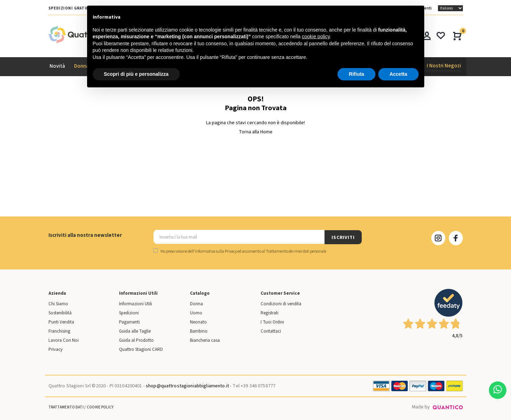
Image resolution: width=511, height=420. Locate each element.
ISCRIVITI (343, 237)
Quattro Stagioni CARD (141, 349)
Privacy (55, 349)
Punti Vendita (61, 322)
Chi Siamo (58, 304)
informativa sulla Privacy (216, 251)
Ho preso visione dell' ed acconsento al (240, 251)
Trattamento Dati (66, 407)
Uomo (196, 313)
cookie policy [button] (316, 36)
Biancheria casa (205, 340)
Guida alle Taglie (135, 331)
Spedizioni (129, 313)
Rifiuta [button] (356, 74)
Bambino (199, 331)
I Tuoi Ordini (272, 322)
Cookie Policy (100, 407)
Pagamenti (129, 322)
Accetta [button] (398, 74)
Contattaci (271, 331)
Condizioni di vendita (281, 304)
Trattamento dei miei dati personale (296, 251)
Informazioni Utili (136, 304)
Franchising (59, 331)
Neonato (198, 322)
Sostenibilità (60, 313)
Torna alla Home (256, 132)
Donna (196, 304)
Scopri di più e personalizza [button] (136, 74)
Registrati (270, 313)
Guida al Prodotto (136, 340)
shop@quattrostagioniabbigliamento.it (187, 386)
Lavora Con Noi (64, 340)
